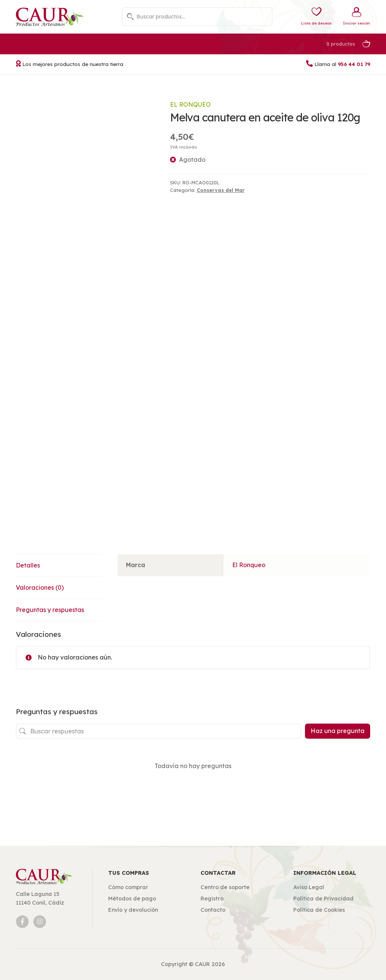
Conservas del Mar (221, 190)
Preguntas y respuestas (50, 610)
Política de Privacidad (323, 899)
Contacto (213, 910)
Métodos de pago (132, 899)
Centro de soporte (225, 887)
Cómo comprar (128, 887)
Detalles (28, 565)
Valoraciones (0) (40, 587)
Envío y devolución (133, 910)
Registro (212, 899)
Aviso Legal (309, 887)
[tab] (59, 566)
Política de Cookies (319, 910)
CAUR (202, 964)
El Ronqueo (190, 104)
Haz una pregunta (338, 731)
